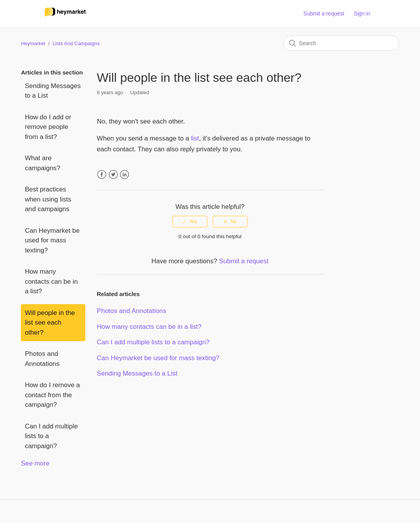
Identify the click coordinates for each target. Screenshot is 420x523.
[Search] (341, 43)
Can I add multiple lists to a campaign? (51, 436)
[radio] (190, 222)
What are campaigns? (42, 163)
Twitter (113, 175)
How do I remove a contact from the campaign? (52, 395)
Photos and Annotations (42, 359)
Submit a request (324, 14)
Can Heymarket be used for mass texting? (52, 240)
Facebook (102, 175)
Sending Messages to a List (53, 91)
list (195, 138)
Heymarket (33, 43)
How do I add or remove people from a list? (48, 127)
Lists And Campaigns (76, 43)
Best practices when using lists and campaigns (48, 199)
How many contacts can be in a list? (51, 281)
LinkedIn (124, 175)
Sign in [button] (362, 14)
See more (35, 463)
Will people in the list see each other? (50, 323)
